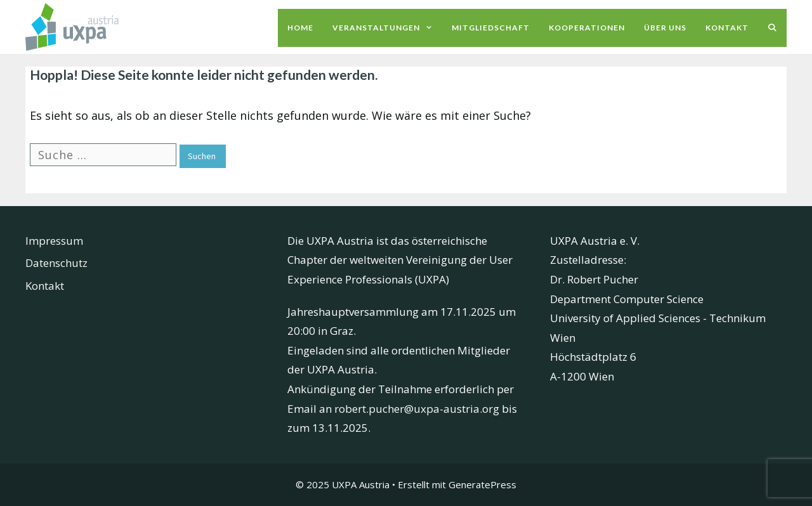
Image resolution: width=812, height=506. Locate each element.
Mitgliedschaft (491, 28)
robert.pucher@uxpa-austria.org (417, 409)
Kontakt (727, 28)
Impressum (54, 241)
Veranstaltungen (387, 28)
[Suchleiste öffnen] (772, 28)
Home (300, 28)
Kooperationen (587, 28)
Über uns (665, 28)
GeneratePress (482, 484)
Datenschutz (56, 263)
